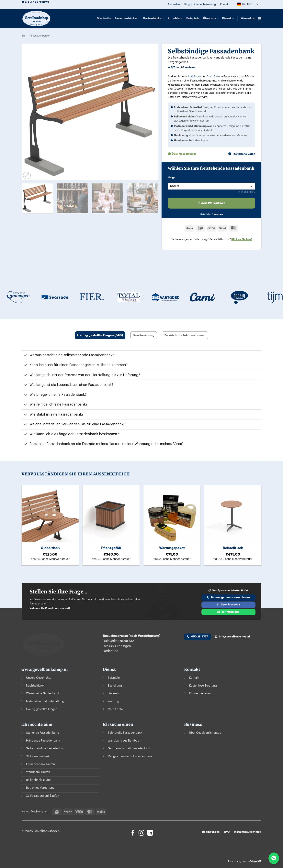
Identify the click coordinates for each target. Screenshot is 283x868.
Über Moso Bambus (184, 154)
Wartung (113, 701)
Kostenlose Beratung (203, 686)
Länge (172, 178)
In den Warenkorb (211, 203)
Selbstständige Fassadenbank (46, 749)
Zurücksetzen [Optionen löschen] (247, 192)
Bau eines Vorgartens (40, 788)
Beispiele (193, 18)
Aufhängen (194, 76)
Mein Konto (115, 709)
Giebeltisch (50, 548)
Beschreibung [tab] (144, 335)
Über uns (211, 19)
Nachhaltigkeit (36, 686)
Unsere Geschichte (39, 678)
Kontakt (225, 5)
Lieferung (114, 694)
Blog (187, 5)
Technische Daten (244, 154)
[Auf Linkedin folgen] (150, 833)
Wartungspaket (172, 548)
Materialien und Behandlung (45, 701)
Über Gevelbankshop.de (205, 733)
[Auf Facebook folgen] (133, 833)
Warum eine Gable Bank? (43, 694)
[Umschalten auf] (25, 356)
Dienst (228, 19)
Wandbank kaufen (38, 772)
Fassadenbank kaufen (41, 764)
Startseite (104, 18)
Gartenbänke (154, 19)
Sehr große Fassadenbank (125, 733)
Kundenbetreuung (205, 5)
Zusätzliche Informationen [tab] (185, 335)
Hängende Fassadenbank (43, 741)
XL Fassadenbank (38, 757)
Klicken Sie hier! (242, 239)
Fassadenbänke (127, 19)
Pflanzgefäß (111, 548)
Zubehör (175, 19)
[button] (174, 5)
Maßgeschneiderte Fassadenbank (130, 757)
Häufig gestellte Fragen (42, 709)
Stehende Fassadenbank (42, 733)
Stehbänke (213, 76)
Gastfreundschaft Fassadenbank (129, 749)
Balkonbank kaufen (39, 780)
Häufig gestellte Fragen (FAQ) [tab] (100, 335)
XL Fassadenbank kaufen (43, 796)
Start (25, 36)
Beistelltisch (233, 548)
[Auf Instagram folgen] (141, 833)
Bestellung (115, 686)
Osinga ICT (255, 861)
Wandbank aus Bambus (123, 741)
